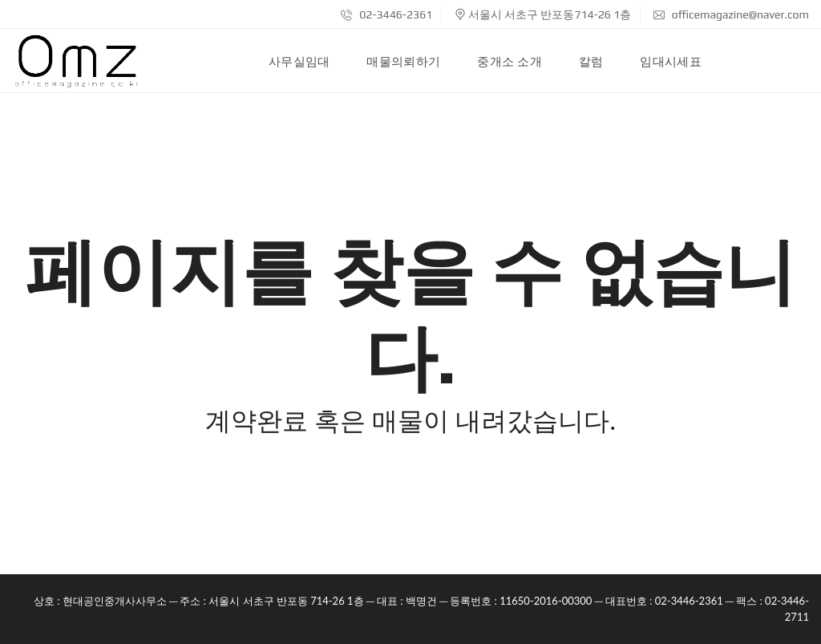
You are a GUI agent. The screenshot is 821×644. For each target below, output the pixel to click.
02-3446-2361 (386, 14)
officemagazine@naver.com (731, 14)
